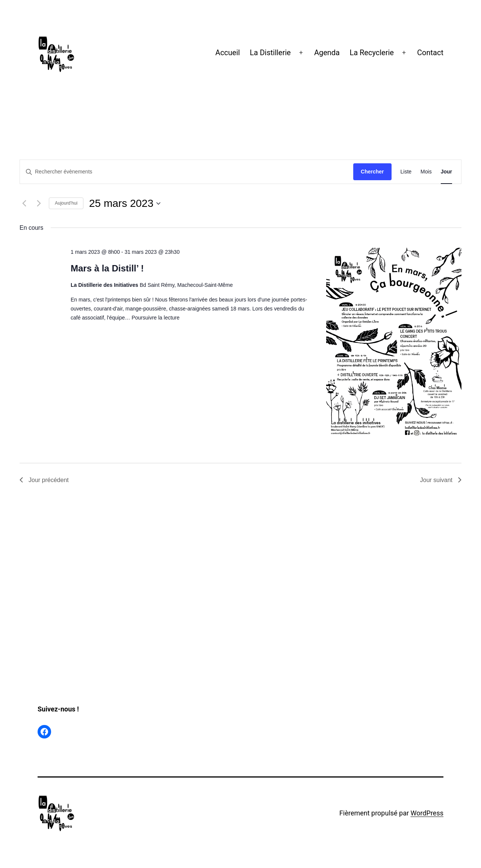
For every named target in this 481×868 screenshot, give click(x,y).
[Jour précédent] (24, 203)
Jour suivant (441, 480)
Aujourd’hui (66, 203)
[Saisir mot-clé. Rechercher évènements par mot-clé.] (187, 172)
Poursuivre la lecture (156, 318)
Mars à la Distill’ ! (107, 268)
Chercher (372, 172)
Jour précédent (44, 480)
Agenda (327, 53)
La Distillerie (270, 53)
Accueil (228, 53)
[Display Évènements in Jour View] (446, 172)
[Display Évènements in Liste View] (406, 172)
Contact (430, 53)
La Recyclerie (372, 53)
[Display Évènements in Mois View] (426, 172)
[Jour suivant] (39, 203)
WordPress (427, 813)
